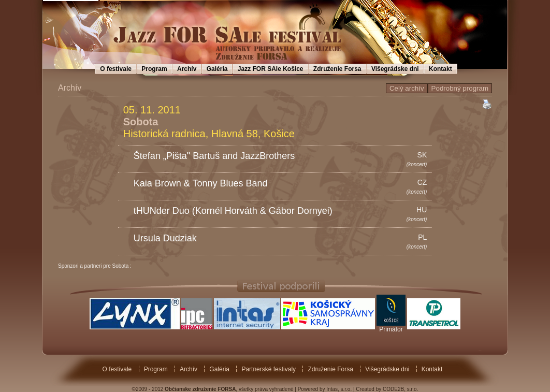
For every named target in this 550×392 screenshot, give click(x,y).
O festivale (116, 69)
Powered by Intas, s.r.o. (325, 389)
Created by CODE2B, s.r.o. (387, 389)
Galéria (217, 69)
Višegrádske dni (395, 69)
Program (154, 69)
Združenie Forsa (337, 69)
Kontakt (440, 69)
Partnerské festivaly (269, 369)
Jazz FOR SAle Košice (271, 69)
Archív (187, 69)
